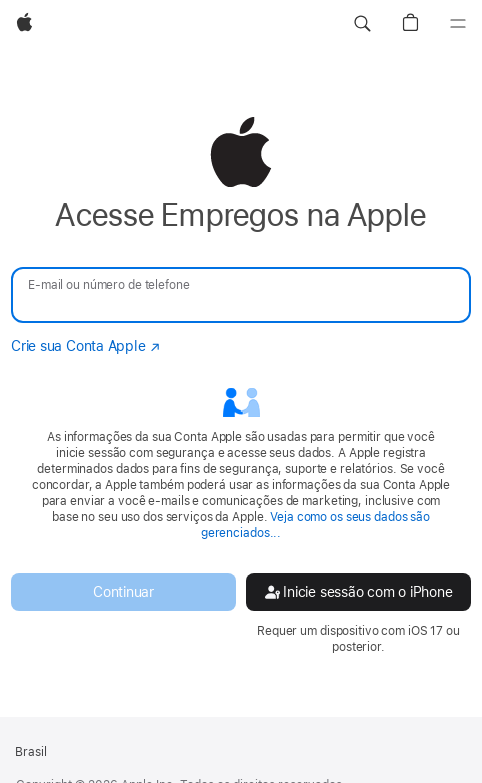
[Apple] (24, 24)
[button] (362, 24)
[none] (241, 385)
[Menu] (458, 24)
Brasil (31, 752)
